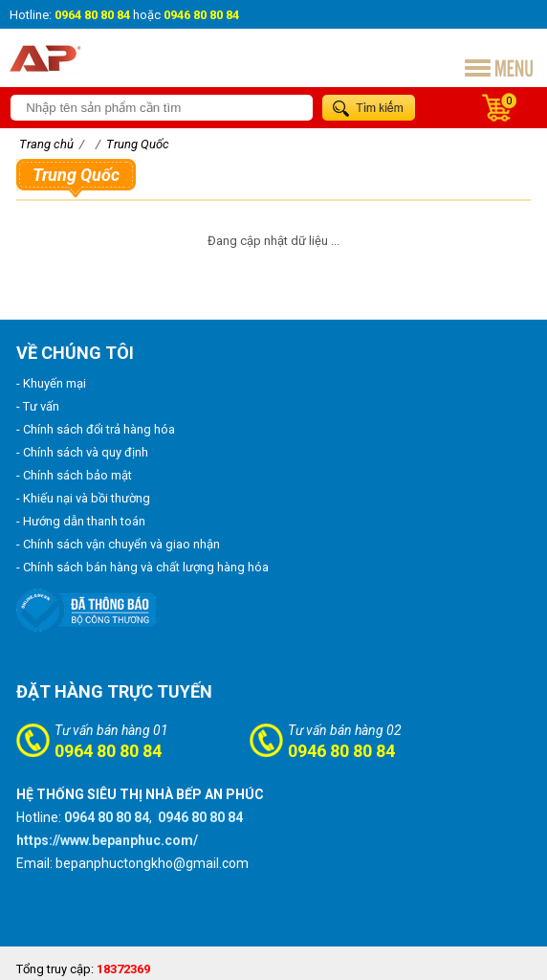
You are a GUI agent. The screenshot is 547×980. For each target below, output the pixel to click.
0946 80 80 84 (341, 751)
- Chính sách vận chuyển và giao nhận (118, 544)
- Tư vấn (38, 406)
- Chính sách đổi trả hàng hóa (96, 429)
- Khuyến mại (51, 383)
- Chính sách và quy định (82, 452)
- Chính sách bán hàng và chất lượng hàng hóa (142, 567)
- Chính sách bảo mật (74, 475)
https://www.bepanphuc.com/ (107, 840)
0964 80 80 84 (108, 751)
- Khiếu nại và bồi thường (83, 498)
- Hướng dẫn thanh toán (81, 521)
